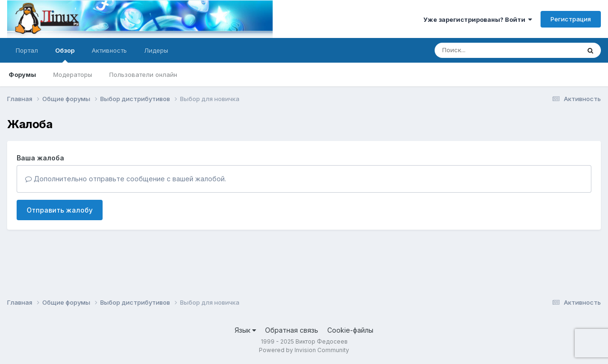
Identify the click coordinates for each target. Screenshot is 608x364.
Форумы (22, 75)
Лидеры (156, 50)
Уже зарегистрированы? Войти (478, 19)
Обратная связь (292, 330)
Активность (109, 50)
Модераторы (73, 75)
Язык (245, 330)
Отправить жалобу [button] (60, 210)
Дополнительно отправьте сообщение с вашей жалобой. (126, 179)
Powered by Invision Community (304, 350)
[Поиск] (489, 50)
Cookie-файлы (350, 330)
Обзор (65, 55)
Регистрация (571, 19)
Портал (27, 50)
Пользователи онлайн (143, 75)
